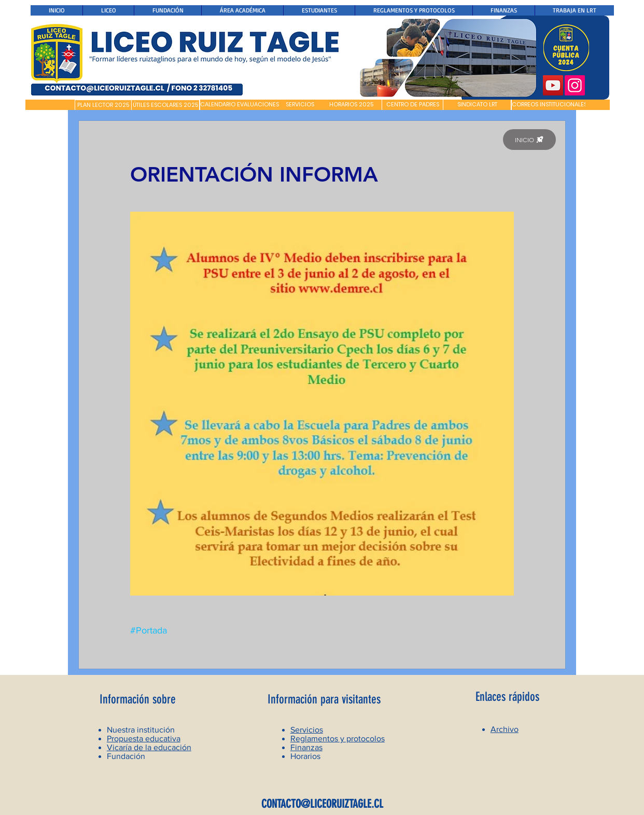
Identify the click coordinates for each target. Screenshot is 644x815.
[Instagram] (575, 85)
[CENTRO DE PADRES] (412, 105)
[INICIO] (529, 140)
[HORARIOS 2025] (351, 105)
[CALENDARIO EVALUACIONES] (240, 105)
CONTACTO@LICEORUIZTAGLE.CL (322, 804)
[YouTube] (553, 85)
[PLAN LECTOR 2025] (103, 105)
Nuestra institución (141, 730)
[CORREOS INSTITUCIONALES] (549, 105)
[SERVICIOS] (300, 105)
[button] (50, 105)
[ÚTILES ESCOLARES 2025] (165, 105)
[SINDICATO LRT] (477, 105)
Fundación (126, 756)
